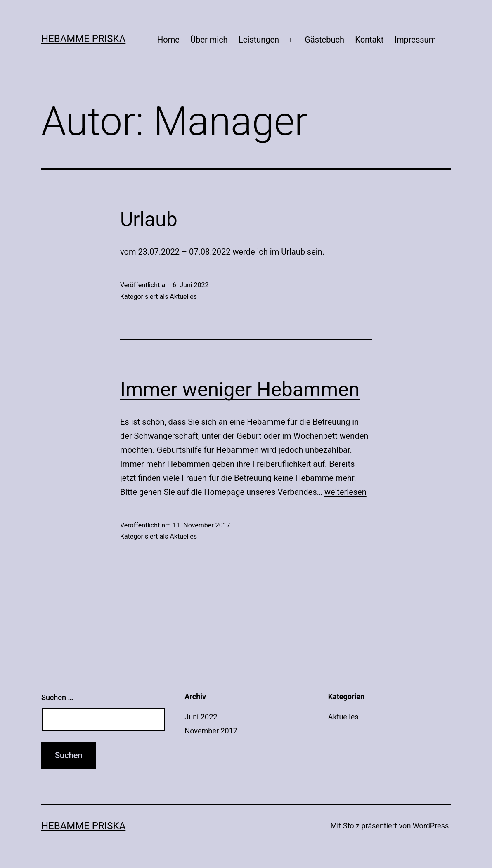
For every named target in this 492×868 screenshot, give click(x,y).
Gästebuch (324, 40)
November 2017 (211, 731)
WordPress (431, 826)
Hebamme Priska (83, 39)
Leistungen (259, 40)
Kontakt (369, 40)
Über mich (209, 40)
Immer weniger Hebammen (240, 389)
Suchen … (57, 697)
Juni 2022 (201, 717)
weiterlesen (345, 492)
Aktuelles (183, 297)
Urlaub (149, 219)
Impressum (415, 40)
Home (168, 40)
